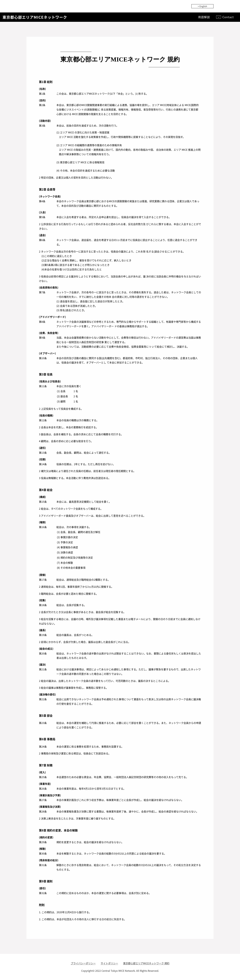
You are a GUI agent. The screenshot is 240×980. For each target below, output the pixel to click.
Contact (228, 17)
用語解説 (204, 17)
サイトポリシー (109, 963)
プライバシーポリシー (83, 963)
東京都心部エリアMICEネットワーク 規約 (146, 963)
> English (202, 6)
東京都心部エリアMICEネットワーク (35, 17)
